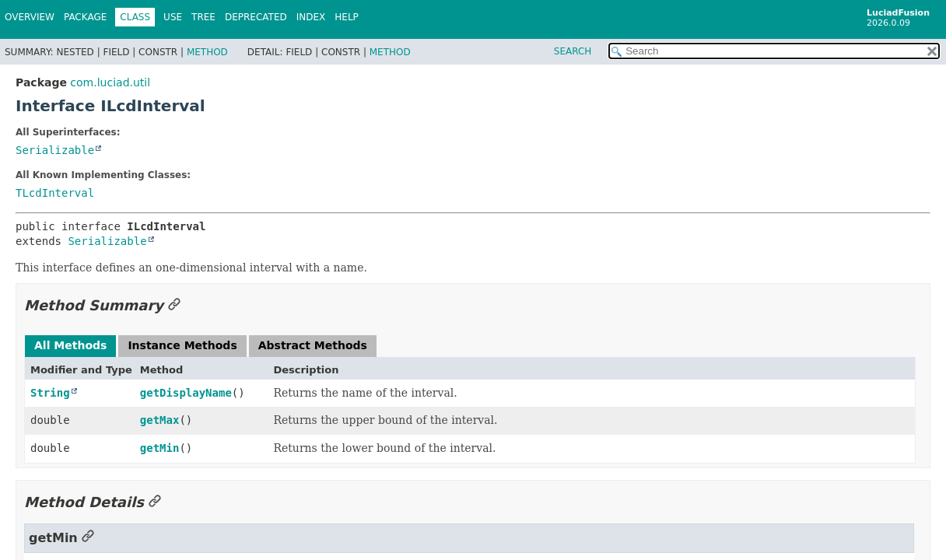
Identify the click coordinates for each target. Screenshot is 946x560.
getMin (160, 448)
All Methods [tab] (70, 345)
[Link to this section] (174, 305)
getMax (160, 420)
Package (85, 17)
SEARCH (573, 51)
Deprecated (256, 17)
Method (207, 52)
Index (311, 17)
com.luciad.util (110, 82)
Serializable (55, 150)
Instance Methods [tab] (182, 345)
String (50, 393)
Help (347, 17)
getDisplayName (186, 393)
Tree (203, 17)
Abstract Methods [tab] (313, 345)
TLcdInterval (55, 193)
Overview (30, 17)
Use (173, 17)
